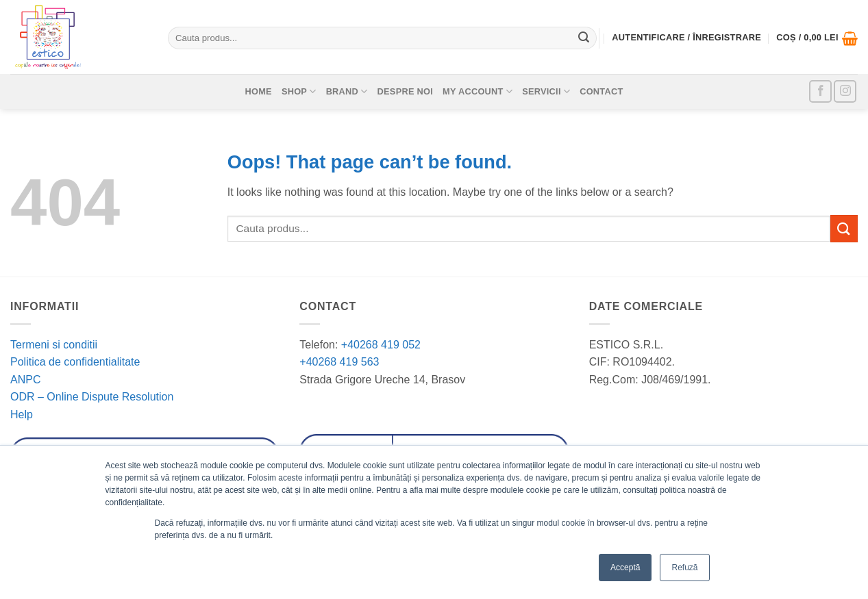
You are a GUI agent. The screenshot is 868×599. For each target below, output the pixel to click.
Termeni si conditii (54, 345)
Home (258, 91)
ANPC (25, 380)
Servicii (546, 91)
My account (478, 91)
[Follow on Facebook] (820, 91)
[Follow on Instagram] (845, 91)
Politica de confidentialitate (75, 362)
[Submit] (584, 38)
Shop (299, 91)
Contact (601, 91)
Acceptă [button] (625, 568)
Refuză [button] (684, 568)
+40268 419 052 (379, 345)
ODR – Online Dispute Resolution (92, 397)
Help (22, 415)
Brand (347, 91)
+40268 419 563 (339, 362)
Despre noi (406, 91)
